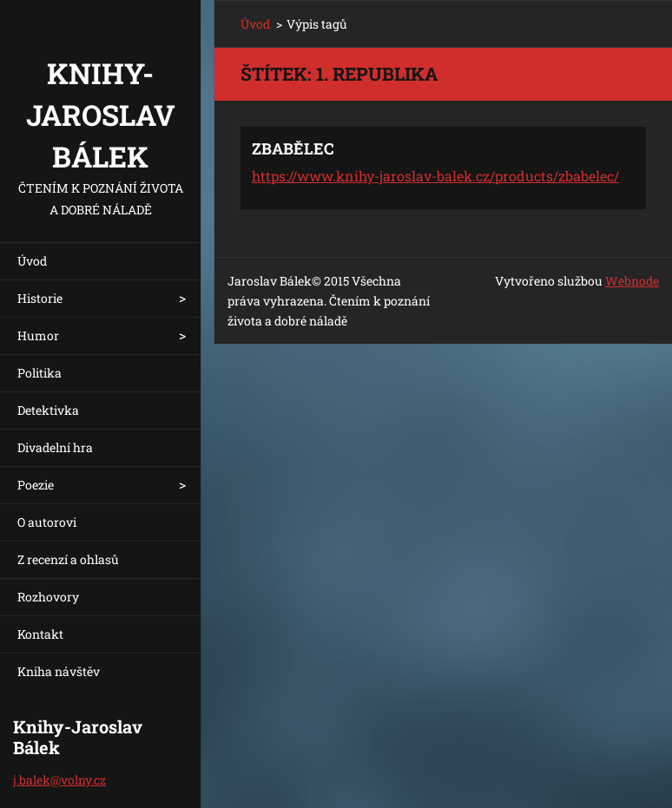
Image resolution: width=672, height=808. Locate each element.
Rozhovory (48, 597)
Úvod (32, 261)
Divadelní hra (55, 447)
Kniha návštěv (59, 671)
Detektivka (48, 410)
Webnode (632, 281)
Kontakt (40, 634)
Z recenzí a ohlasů (68, 559)
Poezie (36, 485)
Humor (38, 335)
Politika (40, 373)
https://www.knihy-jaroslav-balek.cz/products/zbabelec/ (435, 176)
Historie (40, 298)
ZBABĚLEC (293, 148)
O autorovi (47, 522)
